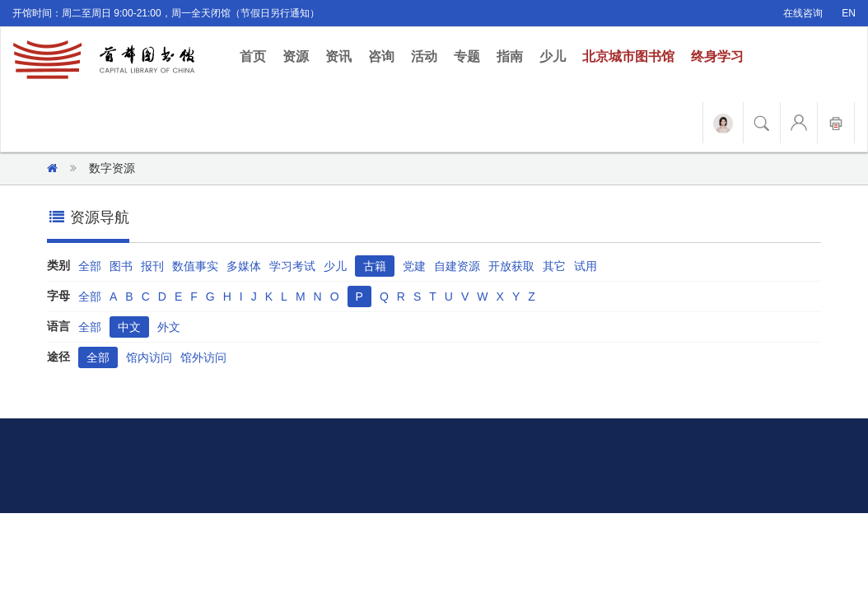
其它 (554, 266)
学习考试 (292, 266)
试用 (586, 266)
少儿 (553, 56)
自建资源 (457, 266)
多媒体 (244, 266)
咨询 (381, 56)
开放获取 (511, 266)
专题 (467, 56)
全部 (90, 266)
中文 (129, 327)
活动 (424, 56)
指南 (510, 56)
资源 (296, 56)
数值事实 (195, 266)
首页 (257, 56)
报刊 (152, 266)
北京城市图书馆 (628, 56)
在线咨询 (803, 13)
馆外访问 (203, 357)
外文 (169, 327)
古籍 (375, 266)
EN (849, 13)
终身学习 (717, 56)
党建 (414, 266)
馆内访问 (149, 357)
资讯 (338, 56)
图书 (121, 266)
